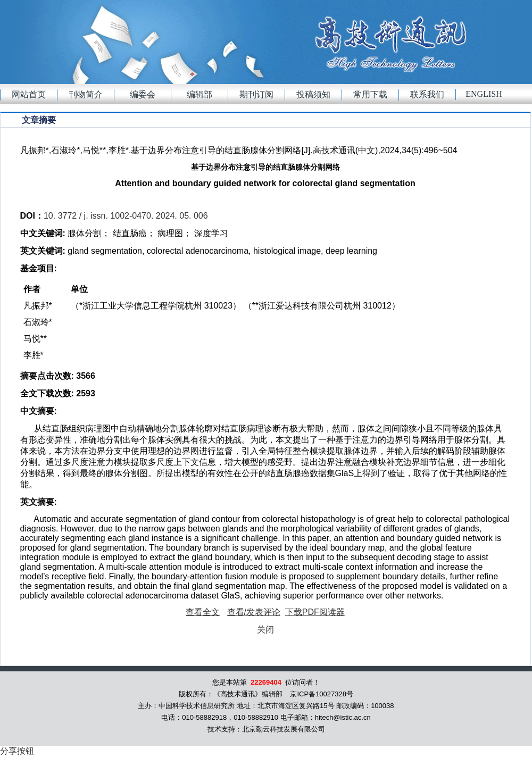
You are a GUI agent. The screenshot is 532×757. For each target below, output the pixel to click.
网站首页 (29, 94)
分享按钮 (17, 751)
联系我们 (427, 94)
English (484, 94)
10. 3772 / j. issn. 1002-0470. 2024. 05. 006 (126, 216)
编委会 (143, 94)
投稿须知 (313, 94)
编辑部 (199, 94)
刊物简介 (86, 94)
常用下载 (370, 94)
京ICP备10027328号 (322, 694)
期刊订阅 (256, 94)
